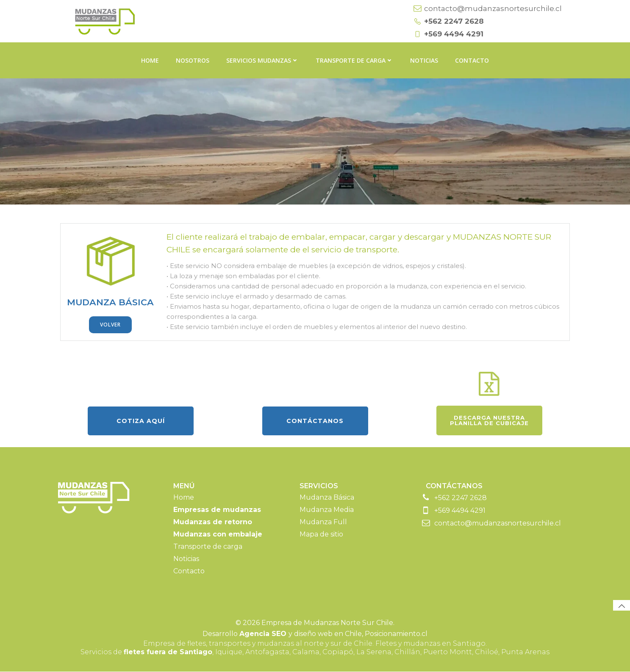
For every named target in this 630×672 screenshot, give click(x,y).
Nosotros (193, 59)
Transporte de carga (354, 59)
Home (150, 59)
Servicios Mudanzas (262, 59)
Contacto (472, 59)
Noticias (424, 59)
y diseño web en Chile (301, 635)
